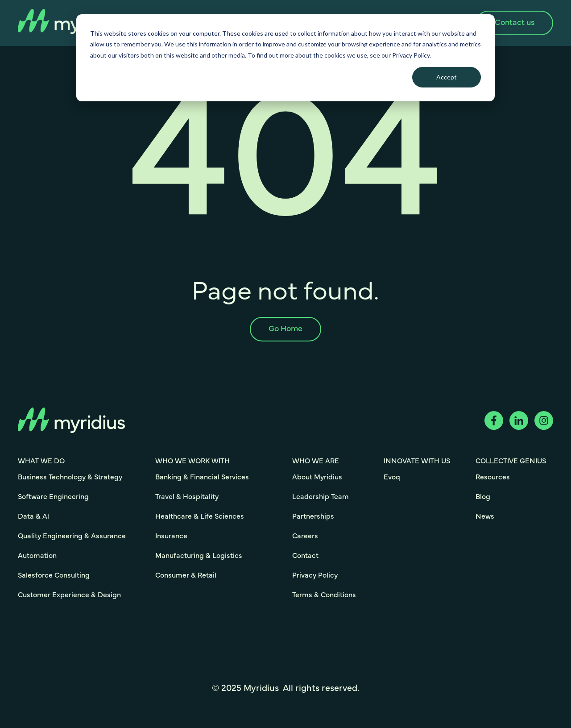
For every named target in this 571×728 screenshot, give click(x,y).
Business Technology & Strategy (70, 477)
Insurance (171, 536)
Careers (305, 536)
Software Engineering (53, 497)
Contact (305, 556)
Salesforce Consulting (54, 575)
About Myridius (317, 477)
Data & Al (33, 516)
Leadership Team (321, 497)
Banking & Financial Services (202, 477)
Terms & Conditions (324, 595)
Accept (447, 77)
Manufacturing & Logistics (199, 556)
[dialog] (285, 58)
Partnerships (313, 516)
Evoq (392, 477)
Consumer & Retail (186, 575)
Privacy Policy (315, 575)
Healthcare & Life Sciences (200, 516)
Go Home (285, 329)
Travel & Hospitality (187, 497)
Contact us (515, 23)
